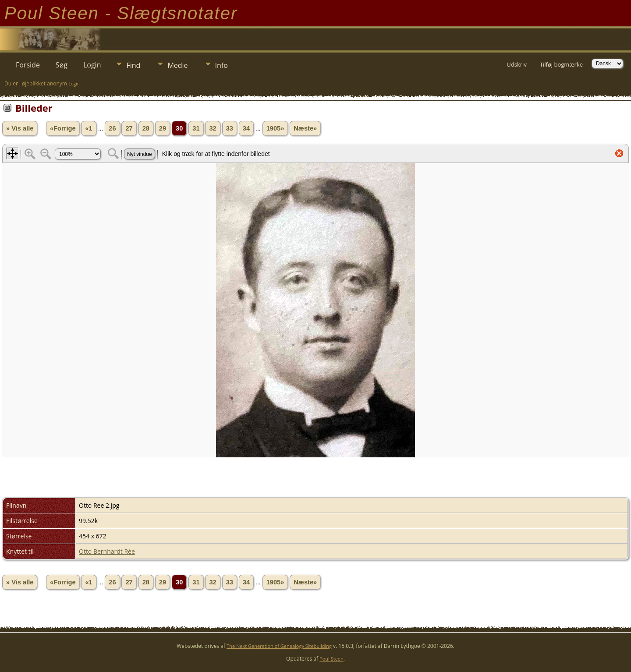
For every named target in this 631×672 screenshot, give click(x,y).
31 (196, 128)
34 (246, 128)
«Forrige (63, 128)
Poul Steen (331, 659)
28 (146, 128)
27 (129, 128)
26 (112, 128)
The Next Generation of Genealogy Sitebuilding (279, 646)
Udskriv (517, 64)
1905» (275, 128)
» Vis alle (20, 128)
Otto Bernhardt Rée (107, 551)
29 (163, 128)
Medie (177, 65)
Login (92, 65)
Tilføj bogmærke (561, 64)
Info (222, 65)
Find (133, 65)
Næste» (305, 128)
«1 (89, 128)
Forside (28, 65)
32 (213, 128)
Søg (62, 65)
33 (230, 128)
